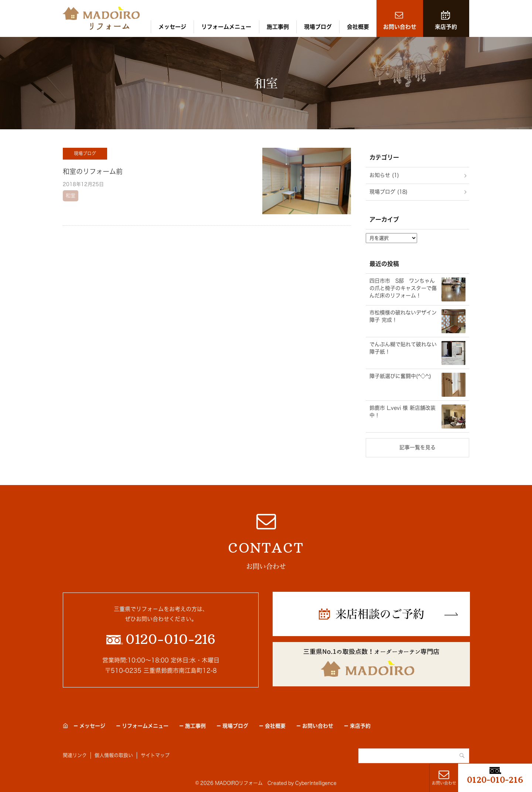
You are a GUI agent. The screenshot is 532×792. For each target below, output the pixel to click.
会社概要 (358, 27)
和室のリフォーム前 (93, 171)
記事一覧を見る (417, 447)
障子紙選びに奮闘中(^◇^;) (400, 376)
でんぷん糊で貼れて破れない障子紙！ (403, 348)
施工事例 (278, 27)
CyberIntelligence (316, 783)
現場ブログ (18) (388, 192)
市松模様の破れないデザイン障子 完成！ (403, 316)
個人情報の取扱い (114, 755)
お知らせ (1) (384, 175)
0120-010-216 (495, 780)
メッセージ (172, 27)
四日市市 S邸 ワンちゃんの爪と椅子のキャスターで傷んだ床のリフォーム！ (403, 288)
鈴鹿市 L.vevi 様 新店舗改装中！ (403, 412)
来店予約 (446, 27)
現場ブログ (318, 27)
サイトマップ (155, 755)
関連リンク (75, 755)
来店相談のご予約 (380, 614)
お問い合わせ (400, 27)
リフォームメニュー (226, 27)
